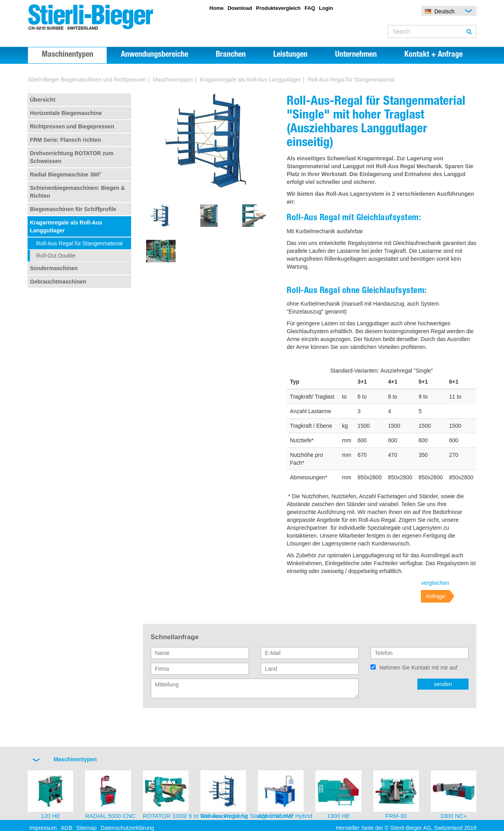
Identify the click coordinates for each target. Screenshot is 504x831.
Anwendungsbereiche (155, 55)
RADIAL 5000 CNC (110, 816)
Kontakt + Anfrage (434, 55)
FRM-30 (396, 816)
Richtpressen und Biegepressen (72, 126)
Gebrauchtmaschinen (58, 282)
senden (443, 684)
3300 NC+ (454, 816)
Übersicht (43, 100)
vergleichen (435, 583)
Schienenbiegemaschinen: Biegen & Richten (77, 192)
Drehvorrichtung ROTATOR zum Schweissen (72, 157)
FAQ (310, 8)
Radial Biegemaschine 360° (66, 174)
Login (326, 8)
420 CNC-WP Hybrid (285, 816)
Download (240, 8)
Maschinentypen (68, 55)
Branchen (231, 55)
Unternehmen (356, 55)
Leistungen (290, 55)
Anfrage (435, 596)
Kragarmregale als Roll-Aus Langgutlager (250, 80)
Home (217, 8)
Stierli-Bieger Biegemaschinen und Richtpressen (87, 80)
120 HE (50, 816)
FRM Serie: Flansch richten (65, 140)
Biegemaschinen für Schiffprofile (73, 209)
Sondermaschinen (54, 268)
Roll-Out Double (56, 256)
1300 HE (338, 816)
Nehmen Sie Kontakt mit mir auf (419, 668)
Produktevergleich (278, 8)
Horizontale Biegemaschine (66, 113)
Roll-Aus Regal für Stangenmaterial (79, 243)
